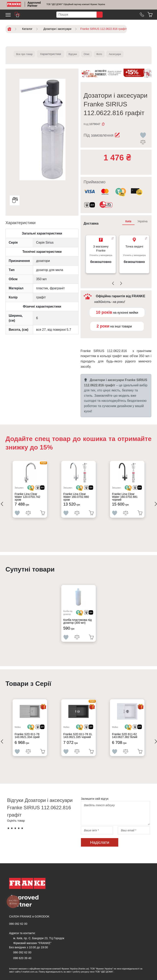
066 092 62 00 (18, 924)
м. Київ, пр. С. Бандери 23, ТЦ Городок (39, 938)
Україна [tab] (142, 221)
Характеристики (54, 54)
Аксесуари (127, 54)
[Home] (14, 4)
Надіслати (100, 842)
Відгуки (78, 54)
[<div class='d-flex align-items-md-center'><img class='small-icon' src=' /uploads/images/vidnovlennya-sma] (90, 205)
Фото (109, 54)
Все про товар (26, 54)
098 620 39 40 (22, 958)
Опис (94, 54)
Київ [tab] (128, 221)
